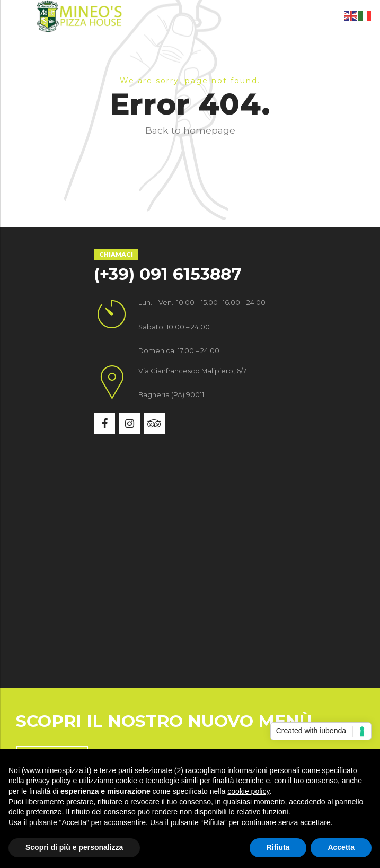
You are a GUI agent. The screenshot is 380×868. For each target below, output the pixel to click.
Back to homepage (190, 130)
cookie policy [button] (248, 791)
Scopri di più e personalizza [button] (74, 847)
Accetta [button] (341, 847)
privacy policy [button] (48, 781)
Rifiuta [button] (278, 847)
